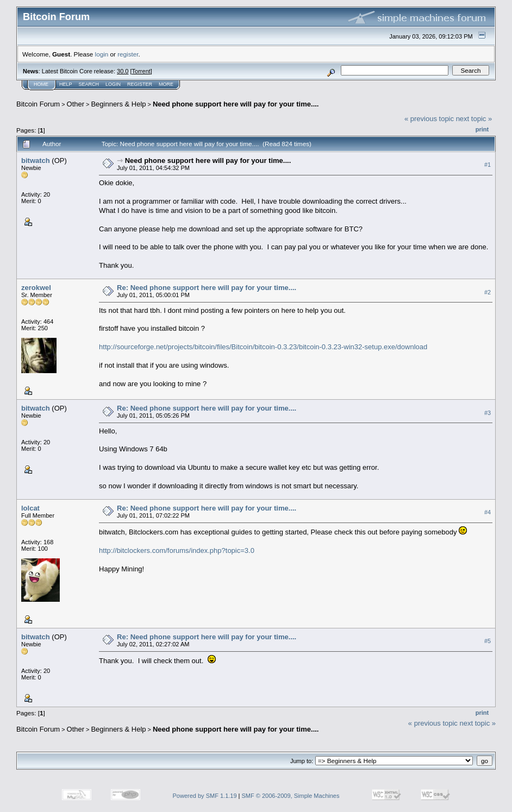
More (166, 84)
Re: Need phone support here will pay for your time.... (207, 288)
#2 (488, 292)
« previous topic (429, 119)
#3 (488, 413)
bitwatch (36, 160)
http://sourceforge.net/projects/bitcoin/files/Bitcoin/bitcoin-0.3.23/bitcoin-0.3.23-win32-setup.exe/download (263, 347)
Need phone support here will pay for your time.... (236, 104)
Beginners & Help (118, 104)
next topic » (474, 119)
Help (66, 84)
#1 (488, 165)
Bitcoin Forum (38, 104)
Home (41, 84)
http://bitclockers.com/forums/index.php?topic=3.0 (177, 550)
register (128, 54)
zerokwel (36, 288)
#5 (488, 641)
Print (482, 129)
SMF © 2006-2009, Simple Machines (291, 796)
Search (89, 84)
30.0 (123, 71)
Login (113, 84)
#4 (488, 512)
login (102, 54)
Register (140, 84)
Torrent (141, 71)
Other (76, 104)
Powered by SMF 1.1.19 (205, 796)
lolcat (30, 508)
